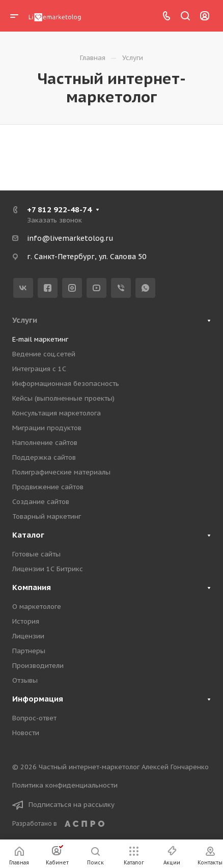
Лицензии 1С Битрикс (48, 569)
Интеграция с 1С (39, 369)
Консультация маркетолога (57, 413)
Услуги (25, 320)
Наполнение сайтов (45, 443)
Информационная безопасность (66, 384)
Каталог (28, 535)
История (26, 621)
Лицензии (28, 636)
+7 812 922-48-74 (59, 209)
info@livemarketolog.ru (70, 238)
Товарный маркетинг (47, 516)
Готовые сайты (36, 554)
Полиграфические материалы (61, 472)
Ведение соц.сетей (44, 354)
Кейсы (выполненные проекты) (63, 398)
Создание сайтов (41, 502)
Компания (32, 587)
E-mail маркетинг (40, 339)
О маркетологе (37, 607)
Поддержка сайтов (44, 457)
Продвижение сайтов (48, 487)
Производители (38, 666)
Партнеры (29, 651)
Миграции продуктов (47, 428)
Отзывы (25, 680)
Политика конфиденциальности (65, 785)
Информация (38, 699)
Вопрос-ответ (34, 718)
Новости (26, 733)
